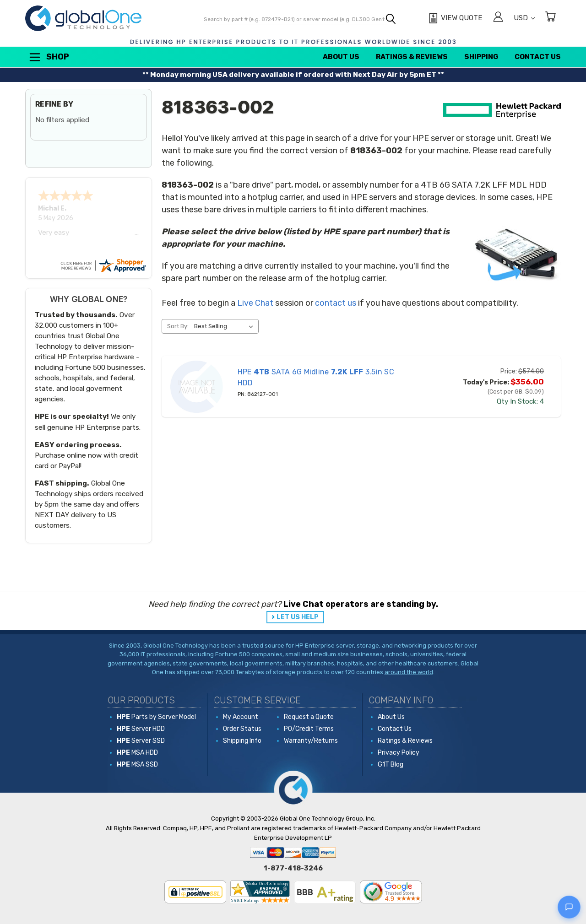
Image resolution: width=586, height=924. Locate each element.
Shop (49, 57)
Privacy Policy (399, 753)
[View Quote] (454, 18)
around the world (409, 672)
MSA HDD (137, 753)
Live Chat (255, 303)
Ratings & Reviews (412, 57)
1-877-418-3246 (293, 868)
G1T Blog (391, 765)
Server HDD (141, 729)
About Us (341, 57)
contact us (336, 303)
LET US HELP (298, 617)
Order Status (242, 729)
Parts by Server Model (156, 717)
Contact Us (538, 57)
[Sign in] (498, 18)
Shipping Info (242, 741)
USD (524, 18)
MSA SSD (137, 765)
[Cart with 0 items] (550, 18)
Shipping (481, 57)
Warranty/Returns (311, 741)
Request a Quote (309, 717)
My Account (241, 717)
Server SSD (141, 741)
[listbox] (225, 326)
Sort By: (178, 326)
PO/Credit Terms (309, 729)
